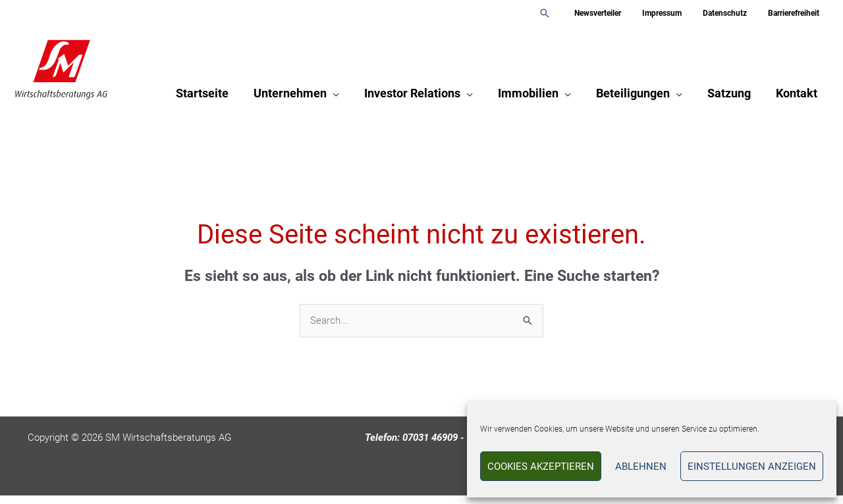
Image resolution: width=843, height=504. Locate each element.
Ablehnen (641, 466)
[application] (340, 96)
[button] (566, 13)
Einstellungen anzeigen (752, 466)
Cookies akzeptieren (541, 466)
